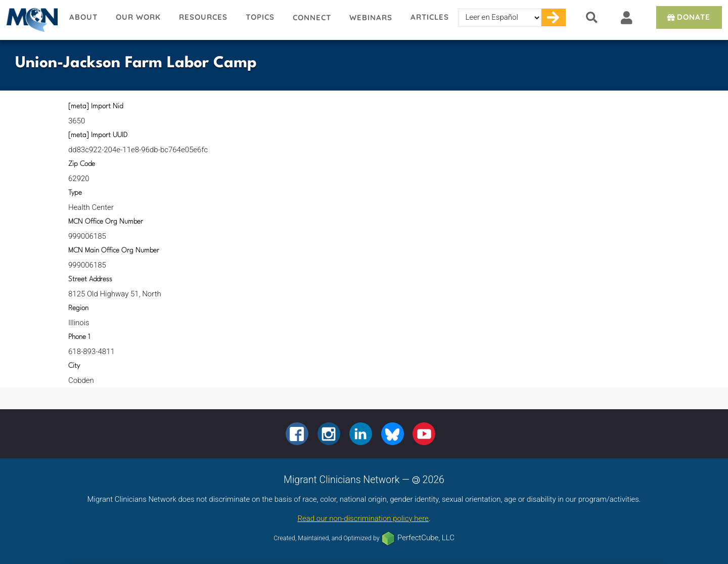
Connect (312, 17)
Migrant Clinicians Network (30, 20)
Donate (688, 17)
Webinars (371, 17)
